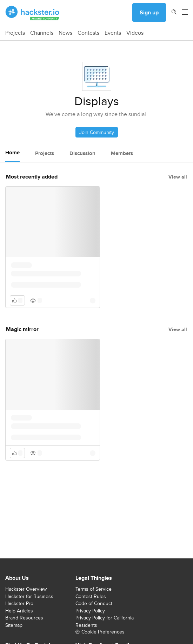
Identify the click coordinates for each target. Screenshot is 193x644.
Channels (42, 33)
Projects (15, 33)
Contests (88, 33)
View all (178, 177)
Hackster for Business (29, 596)
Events (113, 33)
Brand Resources (24, 618)
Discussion (82, 153)
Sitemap (14, 625)
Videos (135, 33)
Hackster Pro (19, 603)
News (65, 33)
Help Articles (19, 611)
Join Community (97, 132)
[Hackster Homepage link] (32, 13)
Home (12, 153)
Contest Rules (91, 596)
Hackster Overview (26, 589)
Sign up (149, 12)
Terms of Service (94, 589)
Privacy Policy (90, 611)
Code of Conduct (94, 603)
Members (122, 153)
